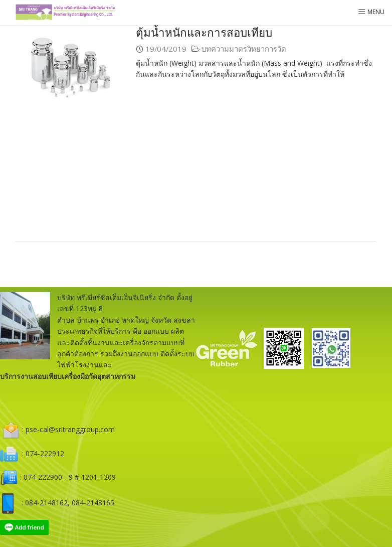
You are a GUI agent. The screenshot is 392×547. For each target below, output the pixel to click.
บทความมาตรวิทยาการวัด (244, 49)
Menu (371, 12)
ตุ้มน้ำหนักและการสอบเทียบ (204, 32)
